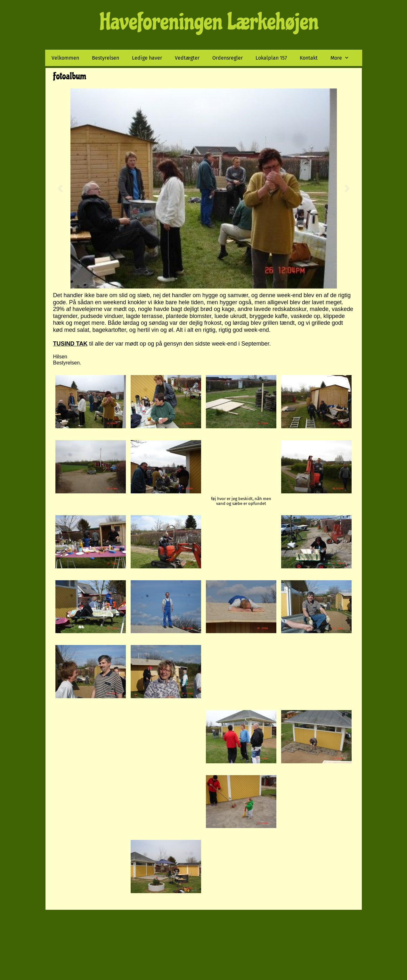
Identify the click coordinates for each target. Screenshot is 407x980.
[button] (60, 189)
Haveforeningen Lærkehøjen (209, 22)
